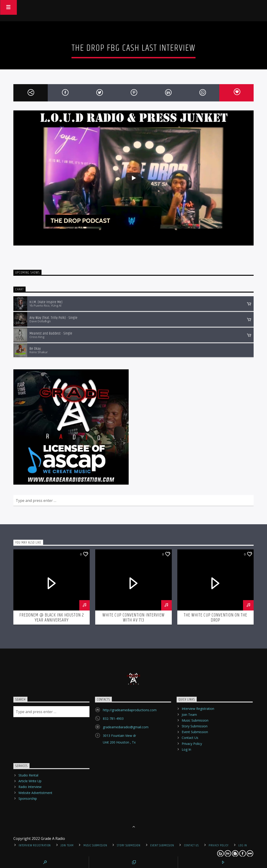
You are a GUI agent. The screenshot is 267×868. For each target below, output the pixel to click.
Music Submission (195, 720)
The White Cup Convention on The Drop (215, 618)
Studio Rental (28, 775)
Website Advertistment (35, 793)
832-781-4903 (113, 718)
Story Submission (195, 726)
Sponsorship (28, 798)
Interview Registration (198, 709)
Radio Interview (30, 787)
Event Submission (195, 732)
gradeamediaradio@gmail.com (126, 727)
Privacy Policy (192, 744)
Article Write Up (30, 781)
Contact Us (190, 738)
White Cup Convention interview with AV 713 (133, 618)
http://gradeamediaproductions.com (130, 710)
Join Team (189, 715)
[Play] (133, 178)
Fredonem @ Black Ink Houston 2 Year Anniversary (52, 618)
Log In (186, 749)
